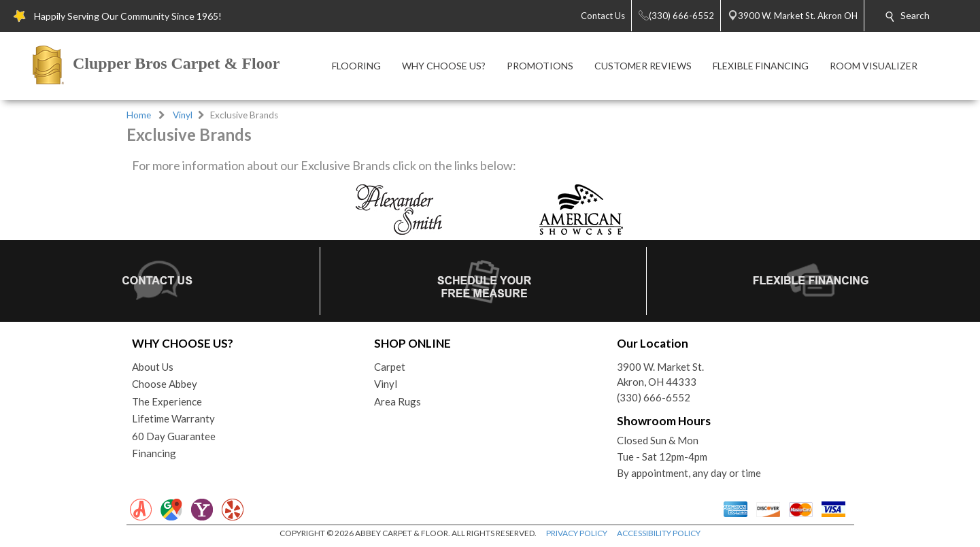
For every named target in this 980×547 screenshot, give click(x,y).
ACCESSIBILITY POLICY (659, 533)
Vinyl (183, 115)
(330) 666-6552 (654, 397)
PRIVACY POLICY (577, 533)
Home (139, 115)
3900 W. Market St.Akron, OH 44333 (660, 375)
